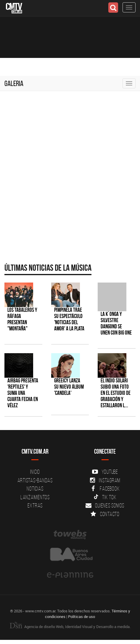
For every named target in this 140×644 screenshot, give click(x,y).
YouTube (105, 472)
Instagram (105, 480)
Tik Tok (105, 497)
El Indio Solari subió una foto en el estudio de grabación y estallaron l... (116, 393)
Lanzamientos (35, 497)
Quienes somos (105, 505)
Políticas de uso (82, 617)
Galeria (14, 83)
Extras (35, 505)
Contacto (105, 514)
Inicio (35, 472)
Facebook (105, 489)
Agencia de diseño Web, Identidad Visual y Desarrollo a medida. (70, 627)
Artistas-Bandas (35, 480)
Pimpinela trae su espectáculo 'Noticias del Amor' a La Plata (69, 319)
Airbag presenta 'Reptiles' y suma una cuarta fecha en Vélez (23, 393)
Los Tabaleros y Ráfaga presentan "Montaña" (22, 319)
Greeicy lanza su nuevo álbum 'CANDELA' (69, 387)
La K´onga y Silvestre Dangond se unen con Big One (116, 323)
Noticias (35, 489)
